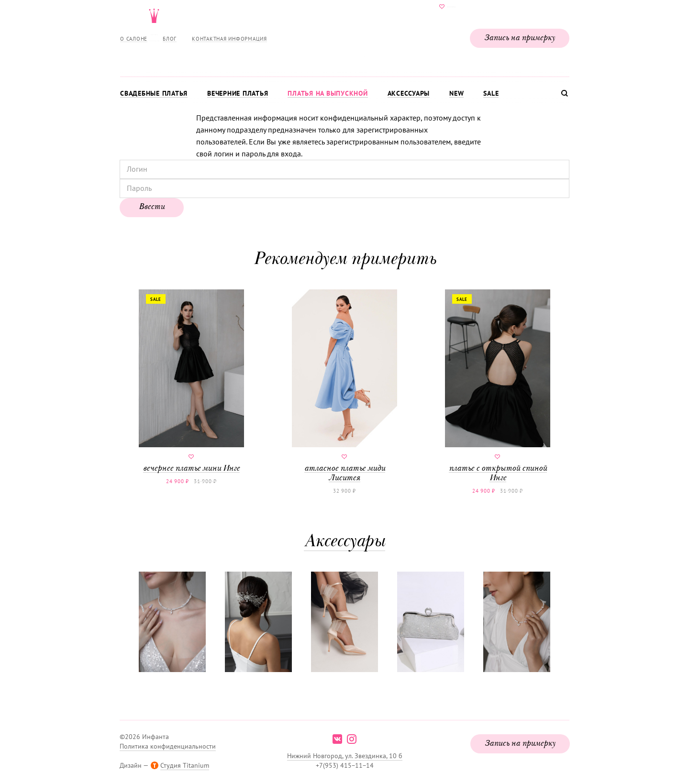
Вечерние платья (238, 93)
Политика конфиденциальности (168, 746)
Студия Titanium (185, 765)
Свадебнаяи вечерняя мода (344, 36)
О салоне (134, 39)
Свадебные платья (154, 93)
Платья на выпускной (328, 93)
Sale (491, 93)
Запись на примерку (520, 38)
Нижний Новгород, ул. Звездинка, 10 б (345, 756)
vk (337, 739)
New (456, 93)
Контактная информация (229, 39)
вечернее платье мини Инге (191, 381)
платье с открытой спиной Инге (498, 386)
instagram (352, 739)
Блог (170, 39)
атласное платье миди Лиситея (344, 386)
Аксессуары (409, 93)
